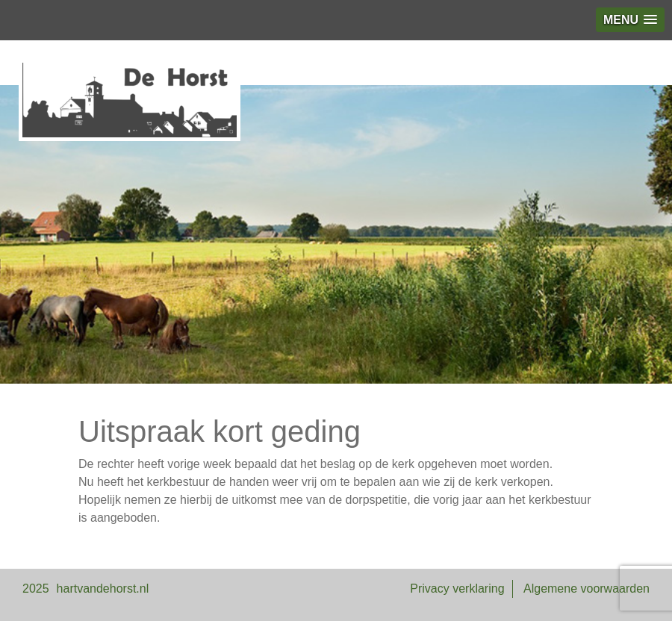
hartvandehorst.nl (103, 589)
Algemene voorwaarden (587, 589)
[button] (630, 20)
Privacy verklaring (457, 589)
